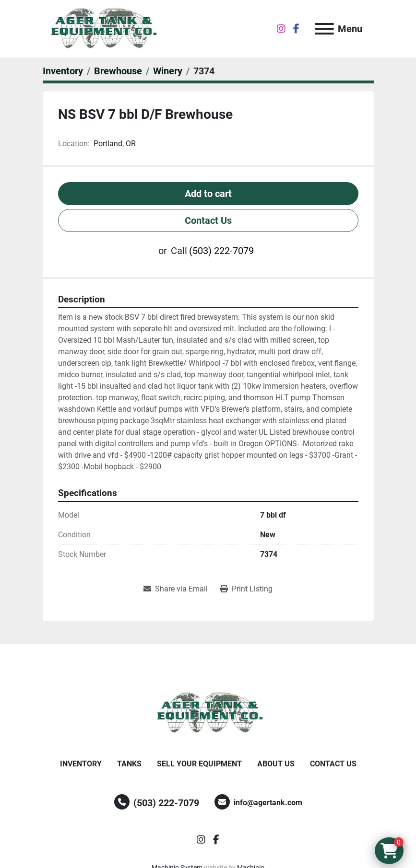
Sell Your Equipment (199, 764)
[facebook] (296, 29)
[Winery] (168, 71)
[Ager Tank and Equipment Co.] (208, 712)
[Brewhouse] (118, 71)
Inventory (81, 764)
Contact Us (208, 220)
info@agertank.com (268, 803)
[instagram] (281, 29)
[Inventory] (63, 71)
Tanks (129, 764)
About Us (276, 764)
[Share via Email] (176, 589)
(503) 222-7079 (221, 251)
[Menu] (324, 29)
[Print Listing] (246, 589)
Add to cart (208, 194)
